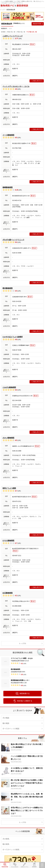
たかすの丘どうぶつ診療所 (13, 337)
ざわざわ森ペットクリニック (13, 240)
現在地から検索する (22, 701)
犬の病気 (6, 839)
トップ (2, 10)
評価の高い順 (11, 32)
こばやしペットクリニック (13, 36)
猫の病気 (6, 844)
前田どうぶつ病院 (9, 488)
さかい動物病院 (8, 438)
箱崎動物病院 (8, 187)
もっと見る (23, 643)
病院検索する (22, 694)
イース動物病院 (8, 135)
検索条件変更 (37, 24)
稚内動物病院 (8, 288)
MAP (33, 44)
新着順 (3, 32)
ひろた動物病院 (8, 541)
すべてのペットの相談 (11, 729)
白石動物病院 (8, 593)
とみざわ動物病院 (9, 387)
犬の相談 (6, 718)
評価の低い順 (21, 32)
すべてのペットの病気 (11, 850)
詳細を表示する (38, 81)
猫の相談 (6, 723)
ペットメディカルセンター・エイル (16, 86)
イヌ (10, 28)
